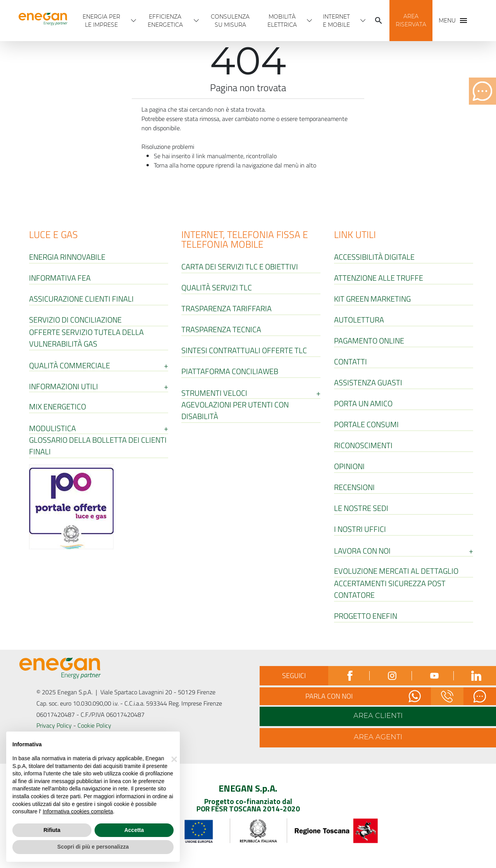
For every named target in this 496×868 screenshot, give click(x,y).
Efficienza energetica (165, 21)
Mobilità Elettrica (282, 21)
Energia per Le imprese (101, 21)
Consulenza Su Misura (230, 21)
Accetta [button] (134, 830)
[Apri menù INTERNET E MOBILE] (363, 21)
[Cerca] (379, 21)
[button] (411, 21)
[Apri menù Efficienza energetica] (196, 21)
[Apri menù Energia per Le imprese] (134, 21)
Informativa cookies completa (78, 811)
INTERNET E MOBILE (336, 21)
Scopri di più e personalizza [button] (93, 847)
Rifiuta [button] (52, 830)
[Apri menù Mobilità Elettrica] (310, 21)
